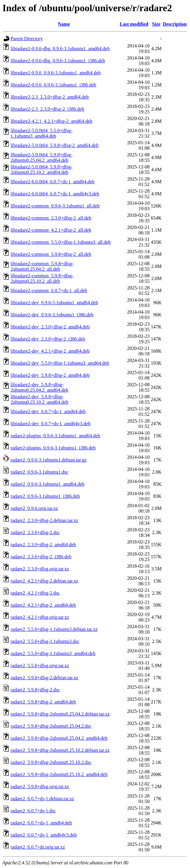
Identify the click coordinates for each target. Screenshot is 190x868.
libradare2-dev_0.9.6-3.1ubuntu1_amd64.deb (54, 303)
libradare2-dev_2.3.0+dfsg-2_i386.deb (48, 339)
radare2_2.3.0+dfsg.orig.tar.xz (40, 569)
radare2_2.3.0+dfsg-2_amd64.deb (43, 545)
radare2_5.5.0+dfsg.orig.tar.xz (40, 666)
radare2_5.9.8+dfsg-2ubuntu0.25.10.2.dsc (51, 762)
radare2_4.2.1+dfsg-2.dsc (35, 593)
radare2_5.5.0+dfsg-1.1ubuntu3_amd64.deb (53, 653)
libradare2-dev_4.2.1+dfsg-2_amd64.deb (50, 351)
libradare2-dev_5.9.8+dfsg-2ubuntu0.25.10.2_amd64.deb (39, 399)
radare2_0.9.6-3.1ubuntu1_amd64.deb (47, 484)
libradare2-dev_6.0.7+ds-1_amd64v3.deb (51, 424)
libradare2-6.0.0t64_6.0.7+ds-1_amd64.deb (53, 182)
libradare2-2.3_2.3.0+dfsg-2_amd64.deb (50, 97)
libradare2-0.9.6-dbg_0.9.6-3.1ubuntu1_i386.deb (58, 61)
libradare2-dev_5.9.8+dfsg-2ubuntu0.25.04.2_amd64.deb (39, 387)
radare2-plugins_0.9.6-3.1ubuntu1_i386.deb (53, 448)
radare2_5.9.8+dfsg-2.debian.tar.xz (44, 678)
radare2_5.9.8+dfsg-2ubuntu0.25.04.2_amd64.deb (59, 738)
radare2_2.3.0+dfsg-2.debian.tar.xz (44, 520)
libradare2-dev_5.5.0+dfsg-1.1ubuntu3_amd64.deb (60, 363)
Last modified (134, 24)
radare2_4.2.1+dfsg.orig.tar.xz (40, 617)
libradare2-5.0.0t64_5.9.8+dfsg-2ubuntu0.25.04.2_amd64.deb (42, 157)
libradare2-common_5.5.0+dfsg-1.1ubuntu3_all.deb (61, 242)
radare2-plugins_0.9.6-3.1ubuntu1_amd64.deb (55, 436)
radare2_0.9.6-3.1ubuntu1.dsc (39, 472)
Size (156, 24)
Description (175, 24)
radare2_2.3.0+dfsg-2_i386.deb (41, 557)
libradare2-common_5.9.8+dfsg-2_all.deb (51, 254)
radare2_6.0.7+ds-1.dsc (33, 811)
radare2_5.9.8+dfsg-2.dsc (35, 690)
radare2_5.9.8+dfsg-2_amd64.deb (43, 702)
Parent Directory (27, 39)
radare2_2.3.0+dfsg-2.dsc (35, 532)
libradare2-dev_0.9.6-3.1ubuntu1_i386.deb (52, 315)
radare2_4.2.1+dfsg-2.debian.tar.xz (44, 581)
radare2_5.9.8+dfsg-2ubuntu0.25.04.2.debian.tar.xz (60, 714)
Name (64, 24)
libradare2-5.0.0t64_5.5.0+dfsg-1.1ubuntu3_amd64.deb (42, 133)
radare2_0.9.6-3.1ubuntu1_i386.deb (45, 496)
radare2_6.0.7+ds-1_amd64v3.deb (44, 835)
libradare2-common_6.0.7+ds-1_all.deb (49, 290)
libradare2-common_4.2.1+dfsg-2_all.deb (51, 230)
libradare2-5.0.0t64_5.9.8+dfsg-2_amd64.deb (55, 145)
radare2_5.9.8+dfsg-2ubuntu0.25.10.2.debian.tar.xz (60, 750)
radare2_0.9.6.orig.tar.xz (34, 508)
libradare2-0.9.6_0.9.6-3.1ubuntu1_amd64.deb (56, 73)
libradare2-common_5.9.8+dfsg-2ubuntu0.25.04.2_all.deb (42, 266)
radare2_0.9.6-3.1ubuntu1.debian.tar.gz (48, 460)
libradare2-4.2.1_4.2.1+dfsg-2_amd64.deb (52, 121)
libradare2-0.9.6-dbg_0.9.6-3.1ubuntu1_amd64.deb (60, 49)
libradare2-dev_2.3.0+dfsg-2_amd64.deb (50, 327)
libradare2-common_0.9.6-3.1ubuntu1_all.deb (55, 206)
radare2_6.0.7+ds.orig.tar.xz (38, 847)
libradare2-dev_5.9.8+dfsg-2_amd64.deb (50, 375)
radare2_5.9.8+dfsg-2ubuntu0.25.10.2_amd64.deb (59, 774)
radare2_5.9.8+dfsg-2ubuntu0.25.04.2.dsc (51, 726)
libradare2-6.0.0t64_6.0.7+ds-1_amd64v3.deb (55, 194)
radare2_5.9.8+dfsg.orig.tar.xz (40, 786)
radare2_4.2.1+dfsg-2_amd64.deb (43, 605)
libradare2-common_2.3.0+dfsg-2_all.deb (51, 218)
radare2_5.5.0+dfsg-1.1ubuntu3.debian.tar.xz (54, 629)
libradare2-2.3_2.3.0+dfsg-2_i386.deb (47, 109)
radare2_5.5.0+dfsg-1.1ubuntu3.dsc (45, 641)
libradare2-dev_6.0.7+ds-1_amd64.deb (48, 411)
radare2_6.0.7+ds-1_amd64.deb (41, 823)
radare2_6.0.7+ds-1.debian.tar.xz (42, 799)
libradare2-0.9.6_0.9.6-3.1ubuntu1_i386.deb (53, 85)
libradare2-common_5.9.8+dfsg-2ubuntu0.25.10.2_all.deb (42, 278)
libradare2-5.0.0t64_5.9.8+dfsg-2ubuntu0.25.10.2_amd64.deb (42, 170)
